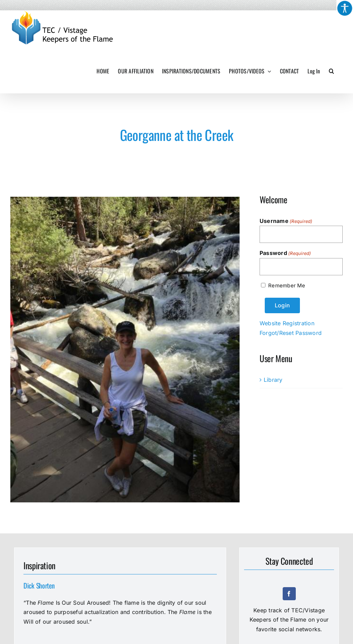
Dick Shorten (39, 585)
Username (286, 221)
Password (285, 253)
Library (273, 380)
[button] (331, 71)
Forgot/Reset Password (291, 333)
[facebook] (289, 594)
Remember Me (287, 285)
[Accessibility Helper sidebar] (345, 8)
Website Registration (287, 323)
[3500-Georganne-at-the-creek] (125, 350)
